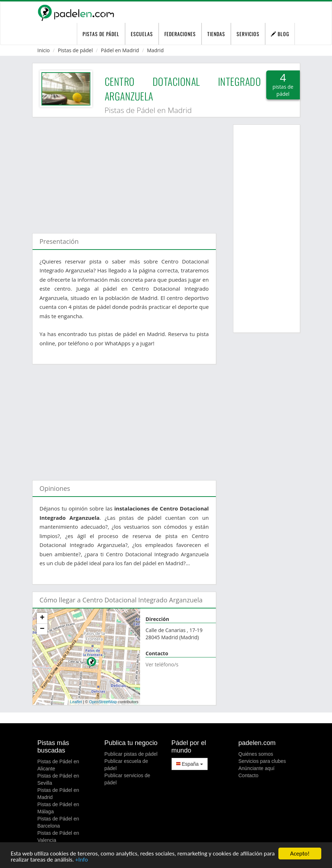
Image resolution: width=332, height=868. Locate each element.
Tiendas (216, 34)
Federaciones (180, 34)
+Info (81, 860)
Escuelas (142, 34)
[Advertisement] (124, 172)
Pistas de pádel (75, 50)
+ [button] (42, 618)
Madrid (155, 50)
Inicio (44, 50)
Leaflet (76, 702)
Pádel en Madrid (120, 50)
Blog (280, 34)
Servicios (248, 34)
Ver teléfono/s (162, 664)
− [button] (42, 629)
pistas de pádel (101, 34)
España (190, 764)
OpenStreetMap (103, 702)
